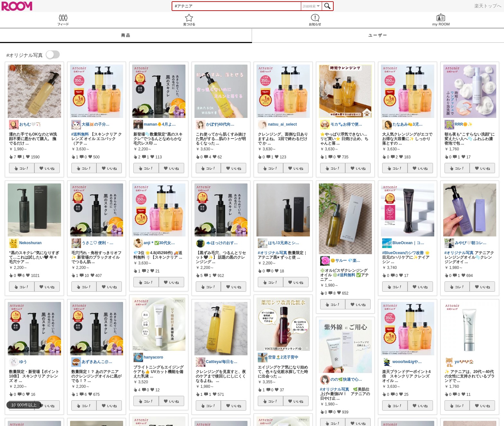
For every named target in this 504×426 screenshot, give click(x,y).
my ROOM (441, 20)
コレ (24, 168)
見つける (189, 20)
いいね (50, 168)
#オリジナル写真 (272, 253)
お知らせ (315, 20)
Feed (63, 20)
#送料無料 (80, 134)
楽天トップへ (488, 6)
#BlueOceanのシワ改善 (403, 253)
